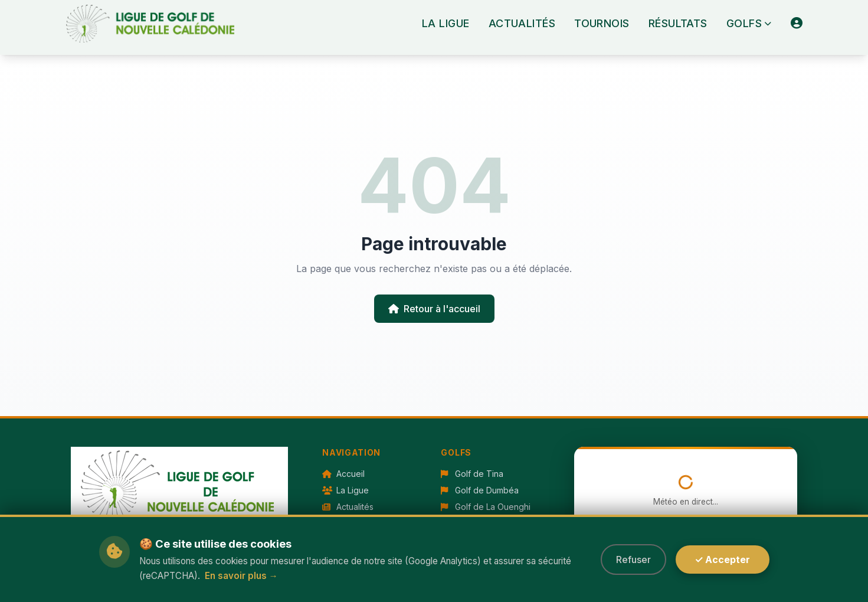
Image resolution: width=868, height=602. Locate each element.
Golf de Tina (472, 474)
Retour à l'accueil (434, 309)
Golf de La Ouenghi (486, 507)
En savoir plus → (241, 576)
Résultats (678, 23)
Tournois (602, 23)
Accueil (343, 474)
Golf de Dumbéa (480, 490)
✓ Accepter (722, 560)
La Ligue (446, 23)
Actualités (522, 23)
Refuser (633, 560)
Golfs (749, 23)
